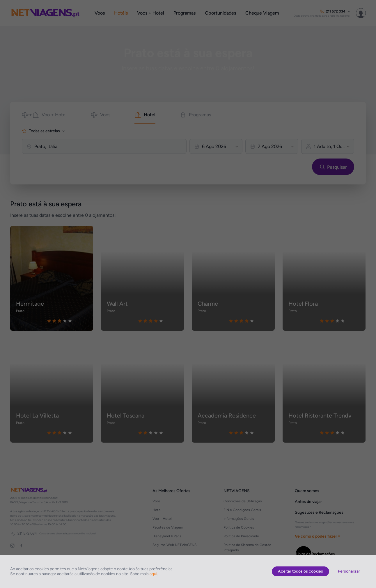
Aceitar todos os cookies (300, 571)
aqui (153, 574)
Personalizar (349, 571)
